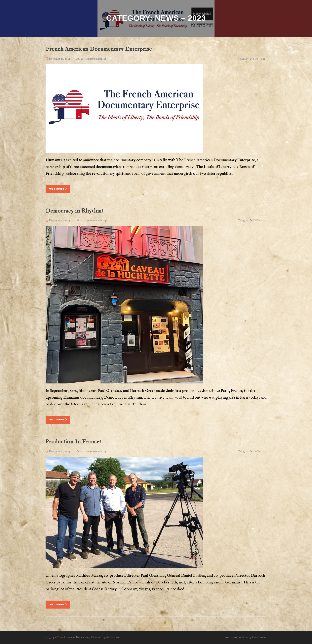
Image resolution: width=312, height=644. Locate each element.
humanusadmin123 (96, 59)
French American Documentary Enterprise (99, 50)
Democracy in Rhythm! (74, 211)
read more (58, 189)
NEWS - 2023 (258, 59)
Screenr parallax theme (236, 638)
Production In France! (73, 442)
